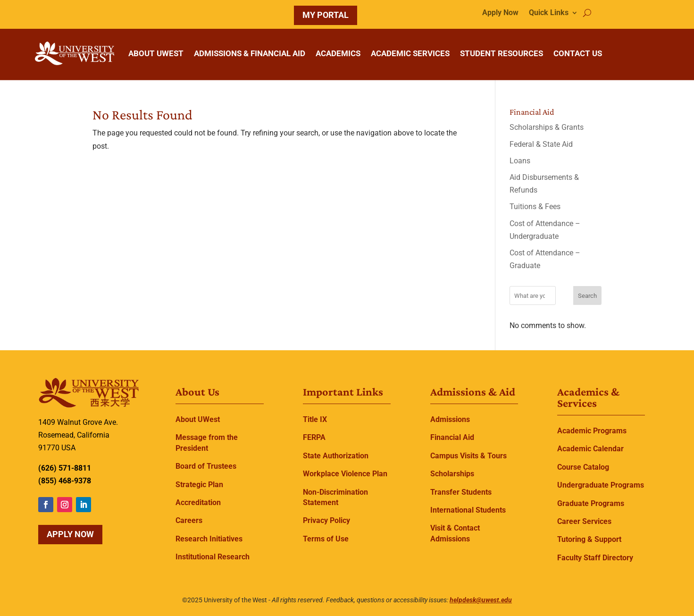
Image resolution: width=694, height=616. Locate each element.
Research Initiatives (209, 539)
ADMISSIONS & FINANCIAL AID (250, 53)
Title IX (315, 419)
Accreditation (198, 502)
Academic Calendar (590, 449)
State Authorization (336, 456)
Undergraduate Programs (601, 485)
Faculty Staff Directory (595, 558)
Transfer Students (461, 492)
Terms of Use (326, 539)
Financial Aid (452, 437)
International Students (468, 510)
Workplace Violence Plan (345, 474)
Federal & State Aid (541, 144)
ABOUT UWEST (156, 53)
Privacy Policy (326, 520)
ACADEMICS (338, 53)
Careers (189, 520)
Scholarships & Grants (547, 127)
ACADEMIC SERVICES (410, 53)
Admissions (450, 419)
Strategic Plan (199, 485)
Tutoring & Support (589, 539)
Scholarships (452, 474)
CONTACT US (578, 53)
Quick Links (549, 13)
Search (587, 296)
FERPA (314, 437)
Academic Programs (592, 431)
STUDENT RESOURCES (502, 53)
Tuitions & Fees (535, 207)
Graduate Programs (591, 503)
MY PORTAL (326, 15)
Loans (520, 161)
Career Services (584, 521)
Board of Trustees (206, 466)
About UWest (198, 419)
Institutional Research (213, 557)
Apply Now (500, 13)
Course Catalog (583, 467)
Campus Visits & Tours (468, 456)
